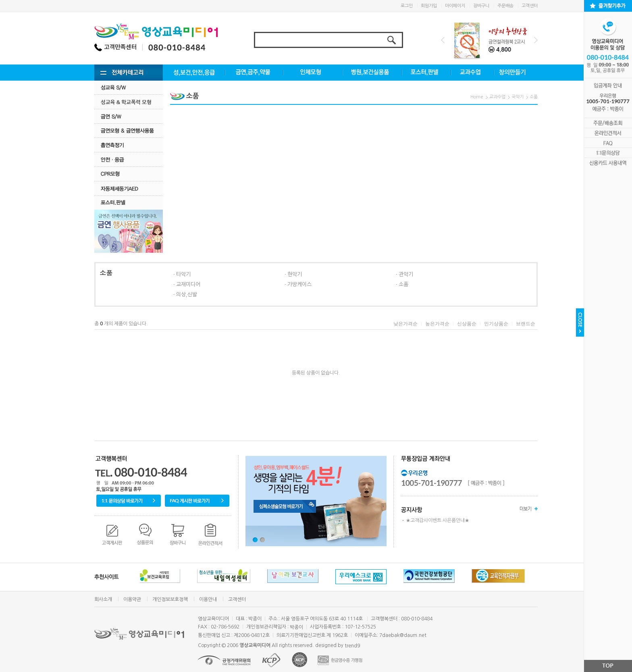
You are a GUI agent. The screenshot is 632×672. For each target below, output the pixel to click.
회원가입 (429, 6)
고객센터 (530, 6)
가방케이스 (299, 284)
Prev (443, 40)
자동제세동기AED (129, 188)
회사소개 (103, 599)
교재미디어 (188, 284)
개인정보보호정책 (170, 599)
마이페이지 (455, 6)
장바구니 (481, 6)
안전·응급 (129, 159)
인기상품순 (496, 324)
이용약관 (132, 599)
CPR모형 (129, 174)
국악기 (518, 97)
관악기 (406, 274)
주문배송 (505, 6)
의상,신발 (187, 294)
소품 (534, 97)
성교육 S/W (129, 87)
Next (536, 40)
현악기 (295, 274)
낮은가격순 (405, 324)
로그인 (407, 6)
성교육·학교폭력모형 (129, 102)
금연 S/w (129, 116)
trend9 (352, 646)
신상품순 (467, 324)
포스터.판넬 (129, 203)
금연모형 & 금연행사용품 (129, 130)
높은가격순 (437, 324)
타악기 (183, 274)
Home (477, 97)
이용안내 (208, 599)
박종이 (296, 627)
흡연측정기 (129, 145)
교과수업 (497, 97)
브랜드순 (526, 324)
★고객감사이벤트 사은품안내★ (438, 520)
